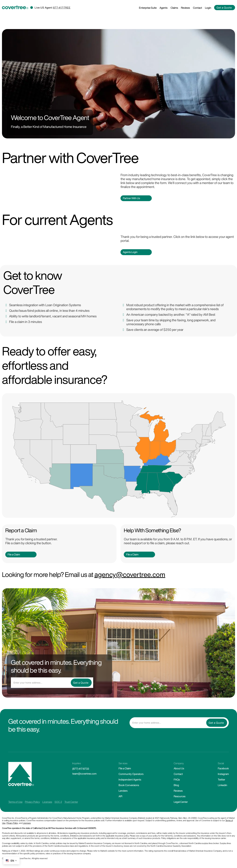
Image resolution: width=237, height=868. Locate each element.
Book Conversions (129, 785)
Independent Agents (130, 780)
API (120, 796)
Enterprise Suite (148, 8)
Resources (179, 796)
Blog (176, 785)
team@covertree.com (84, 774)
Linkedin (222, 785)
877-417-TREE (62, 8)
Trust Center (71, 802)
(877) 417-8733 (81, 769)
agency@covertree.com (130, 574)
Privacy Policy (32, 802)
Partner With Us (131, 198)
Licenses (47, 802)
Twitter (221, 780)
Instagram (223, 774)
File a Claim (14, 554)
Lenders (123, 791)
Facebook (223, 768)
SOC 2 (58, 802)
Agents (163, 8)
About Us (179, 768)
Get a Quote (224, 8)
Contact (197, 8)
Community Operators (131, 774)
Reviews (185, 8)
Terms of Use (15, 802)
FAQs (177, 780)
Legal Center (181, 802)
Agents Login (130, 252)
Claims (174, 8)
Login (208, 8)
